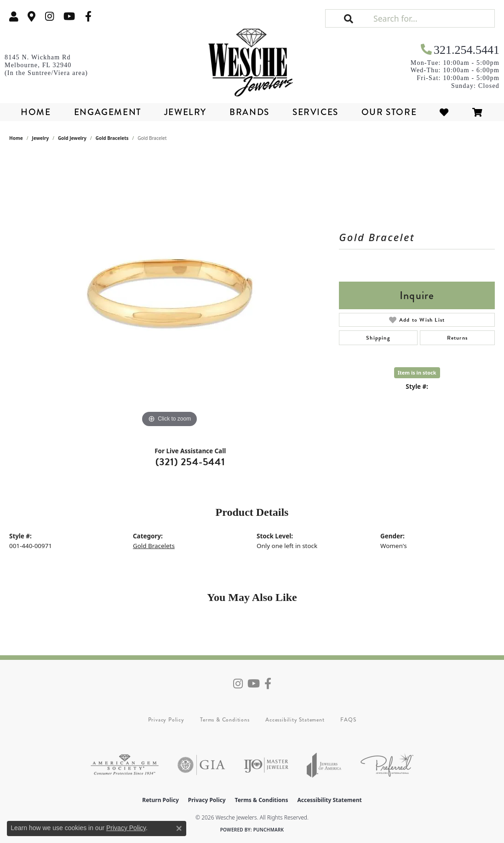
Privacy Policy (166, 720)
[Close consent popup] (179, 828)
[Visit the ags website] (125, 765)
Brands (249, 112)
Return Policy (160, 800)
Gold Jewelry (72, 138)
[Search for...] (433, 18)
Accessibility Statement (295, 720)
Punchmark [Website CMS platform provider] (269, 830)
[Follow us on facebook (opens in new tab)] (88, 16)
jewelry (40, 138)
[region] (170, 292)
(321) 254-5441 (190, 462)
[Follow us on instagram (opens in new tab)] (50, 16)
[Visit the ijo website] (266, 765)
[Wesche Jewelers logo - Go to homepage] (252, 59)
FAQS (348, 720)
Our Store (389, 112)
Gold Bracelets (112, 138)
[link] (32, 16)
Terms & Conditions (225, 720)
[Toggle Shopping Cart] (478, 112)
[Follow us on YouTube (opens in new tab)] (69, 16)
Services (315, 112)
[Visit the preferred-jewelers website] (387, 765)
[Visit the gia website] (201, 765)
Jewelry (185, 112)
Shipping (378, 338)
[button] (14, 16)
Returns (457, 338)
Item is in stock (417, 372)
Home (36, 112)
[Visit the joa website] (324, 765)
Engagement (108, 112)
